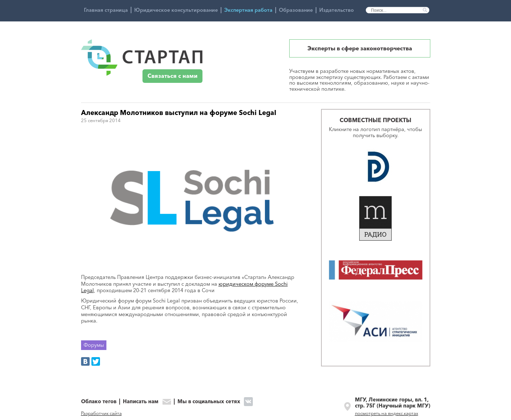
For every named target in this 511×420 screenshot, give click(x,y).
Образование (296, 10)
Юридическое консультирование (176, 10)
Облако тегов (99, 402)
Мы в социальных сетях (209, 401)
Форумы (94, 345)
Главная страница (106, 10)
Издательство (337, 10)
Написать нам (141, 402)
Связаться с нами (172, 76)
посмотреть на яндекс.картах (387, 413)
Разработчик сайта (101, 413)
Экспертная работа (248, 10)
